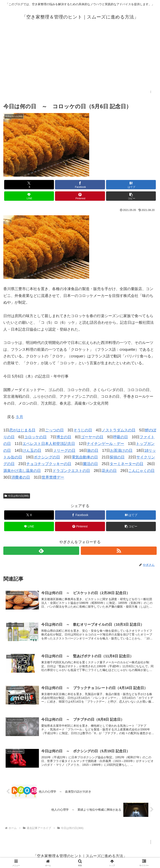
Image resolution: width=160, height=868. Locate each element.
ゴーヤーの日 (92, 437)
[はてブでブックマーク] (131, 185)
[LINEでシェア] (29, 196)
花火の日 (109, 471)
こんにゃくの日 (141, 471)
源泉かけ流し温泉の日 (22, 471)
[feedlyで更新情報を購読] (41, 551)
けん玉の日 (32, 451)
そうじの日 (83, 430)
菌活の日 (90, 464)
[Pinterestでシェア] (80, 196)
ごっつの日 (54, 430)
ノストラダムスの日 (119, 430)
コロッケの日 (35, 437)
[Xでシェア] (29, 185)
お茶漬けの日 (121, 451)
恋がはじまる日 (22, 430)
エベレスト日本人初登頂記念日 (49, 444)
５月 (19, 417)
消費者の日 (21, 477)
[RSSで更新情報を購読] (119, 551)
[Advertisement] (80, 62)
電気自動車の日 (85, 457)
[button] (131, 196)
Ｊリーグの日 (64, 451)
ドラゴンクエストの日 (71, 471)
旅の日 (93, 451)
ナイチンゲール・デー (105, 444)
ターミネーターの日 (126, 464)
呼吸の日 (120, 437)
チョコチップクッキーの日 (49, 464)
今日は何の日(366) (17, 496)
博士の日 (64, 437)
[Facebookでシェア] (80, 185)
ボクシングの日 (47, 457)
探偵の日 (117, 457)
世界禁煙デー (53, 477)
